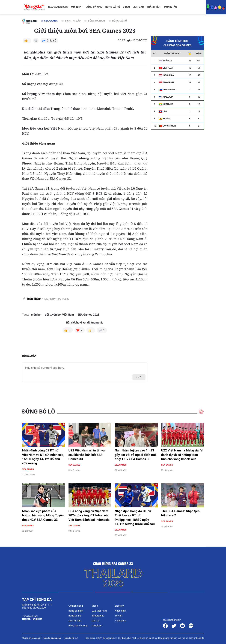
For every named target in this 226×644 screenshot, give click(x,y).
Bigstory (119, 606)
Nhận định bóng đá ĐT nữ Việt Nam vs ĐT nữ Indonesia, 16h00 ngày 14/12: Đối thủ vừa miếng (43, 457)
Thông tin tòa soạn (31, 638)
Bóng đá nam (94, 7)
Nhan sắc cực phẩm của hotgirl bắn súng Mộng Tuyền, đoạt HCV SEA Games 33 (43, 516)
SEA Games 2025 (58, 7)
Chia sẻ (51, 41)
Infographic (98, 616)
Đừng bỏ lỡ (39, 412)
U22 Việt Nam (99, 611)
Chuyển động (76, 606)
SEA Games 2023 (88, 315)
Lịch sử (96, 621)
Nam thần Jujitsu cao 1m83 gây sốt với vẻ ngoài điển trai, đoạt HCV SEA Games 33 (136, 455)
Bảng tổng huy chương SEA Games (177, 42)
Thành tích (154, 7)
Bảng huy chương (78, 626)
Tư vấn (119, 616)
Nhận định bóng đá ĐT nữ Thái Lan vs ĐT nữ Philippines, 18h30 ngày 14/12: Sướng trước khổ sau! (136, 518)
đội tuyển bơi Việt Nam (59, 315)
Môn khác (170, 7)
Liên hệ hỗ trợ (71, 638)
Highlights (120, 621)
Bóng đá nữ (113, 7)
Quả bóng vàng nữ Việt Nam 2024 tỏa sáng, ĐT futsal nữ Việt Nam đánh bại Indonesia (89, 516)
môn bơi (36, 315)
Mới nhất (77, 7)
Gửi (139, 377)
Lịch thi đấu (71, 21)
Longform (97, 626)
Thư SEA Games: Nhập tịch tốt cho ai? (180, 513)
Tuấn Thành (34, 299)
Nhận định (120, 611)
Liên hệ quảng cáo (52, 638)
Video (126, 7)
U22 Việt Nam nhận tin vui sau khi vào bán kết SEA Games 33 (87, 455)
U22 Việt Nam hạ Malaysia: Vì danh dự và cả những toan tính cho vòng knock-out (182, 455)
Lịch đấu (138, 7)
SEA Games (49, 21)
